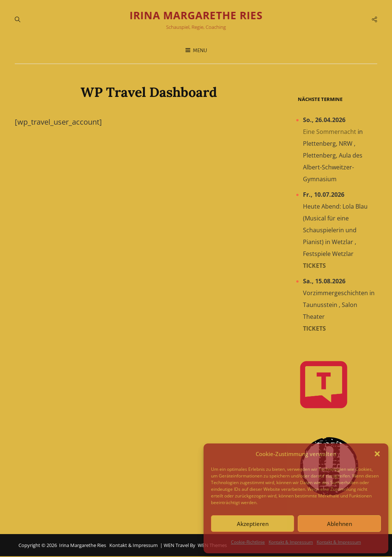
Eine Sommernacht (330, 132)
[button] (377, 454)
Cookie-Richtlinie (248, 542)
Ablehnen (340, 524)
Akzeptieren (253, 524)
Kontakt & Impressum (291, 542)
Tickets (314, 266)
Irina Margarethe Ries (196, 16)
